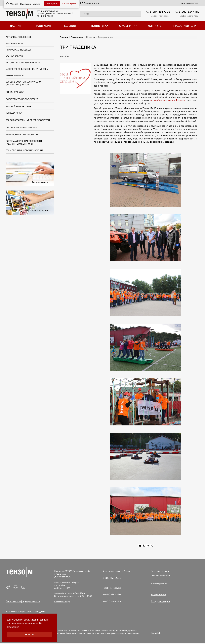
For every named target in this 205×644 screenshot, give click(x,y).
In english (156, 633)
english (195, 3)
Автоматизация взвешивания (23, 63)
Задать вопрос (90, 3)
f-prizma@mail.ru (159, 584)
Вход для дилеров (161, 601)
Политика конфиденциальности (23, 601)
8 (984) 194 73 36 (160, 12)
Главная (64, 37)
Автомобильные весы (18, 37)
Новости (91, 37)
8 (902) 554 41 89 (189, 12)
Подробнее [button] (13, 627)
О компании (77, 37)
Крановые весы (14, 56)
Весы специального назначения (24, 150)
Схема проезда (62, 601)
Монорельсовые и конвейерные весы (27, 69)
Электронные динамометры (22, 135)
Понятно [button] (30, 634)
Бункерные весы (15, 75)
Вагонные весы (14, 43)
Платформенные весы (18, 50)
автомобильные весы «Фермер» (168, 100)
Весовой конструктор (18, 106)
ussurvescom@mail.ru (161, 575)
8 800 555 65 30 (112, 578)
